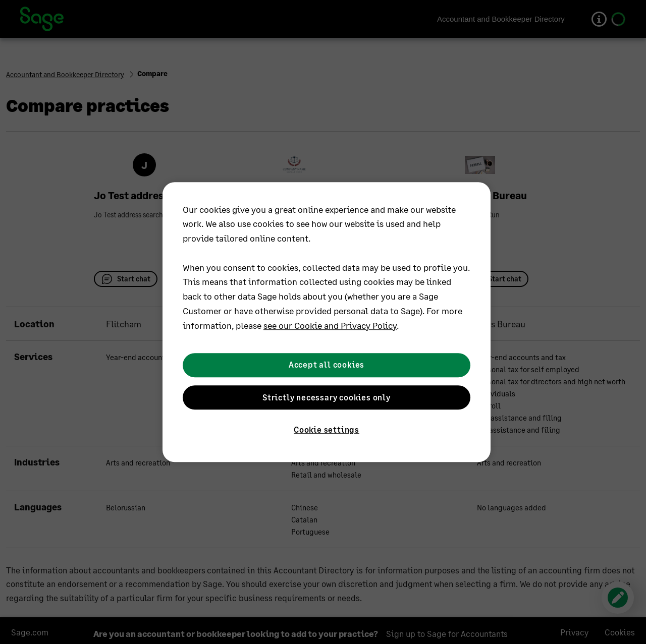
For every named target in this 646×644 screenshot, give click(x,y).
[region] (327, 322)
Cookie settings (327, 429)
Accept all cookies (327, 365)
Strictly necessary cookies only (327, 397)
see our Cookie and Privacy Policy (330, 325)
